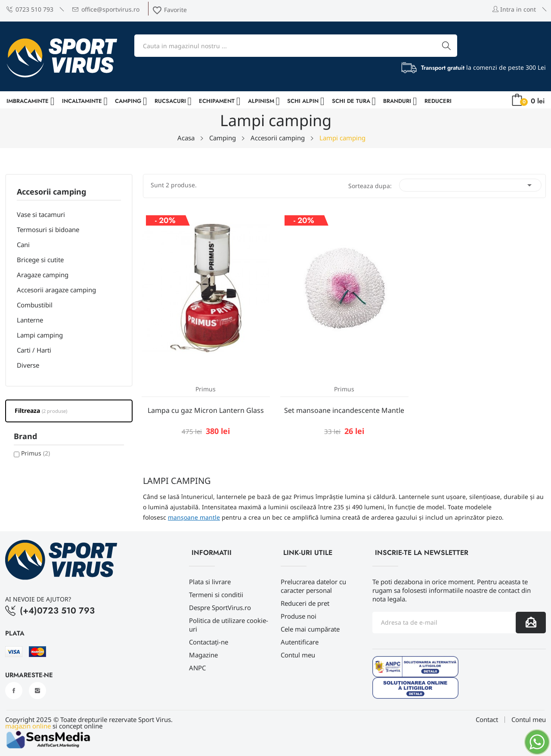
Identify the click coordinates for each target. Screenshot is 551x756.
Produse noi (299, 616)
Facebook (14, 691)
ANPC (197, 668)
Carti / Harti (34, 350)
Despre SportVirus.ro (220, 607)
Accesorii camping (51, 192)
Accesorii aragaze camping (56, 290)
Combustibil (35, 305)
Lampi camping (40, 335)
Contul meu (298, 655)
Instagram (37, 691)
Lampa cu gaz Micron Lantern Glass (206, 410)
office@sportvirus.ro (106, 9)
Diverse (28, 365)
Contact (487, 720)
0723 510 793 (30, 9)
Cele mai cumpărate (310, 629)
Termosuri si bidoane (48, 229)
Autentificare (300, 642)
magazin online (28, 726)
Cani (23, 245)
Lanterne (30, 320)
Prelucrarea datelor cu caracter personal (313, 586)
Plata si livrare (210, 582)
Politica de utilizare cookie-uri (229, 625)
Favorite (169, 10)
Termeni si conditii (216, 595)
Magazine (203, 655)
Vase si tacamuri (41, 214)
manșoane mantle (194, 517)
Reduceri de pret (305, 603)
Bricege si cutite (40, 260)
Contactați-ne (209, 642)
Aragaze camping (43, 275)
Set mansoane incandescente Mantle (344, 410)
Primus (36, 453)
